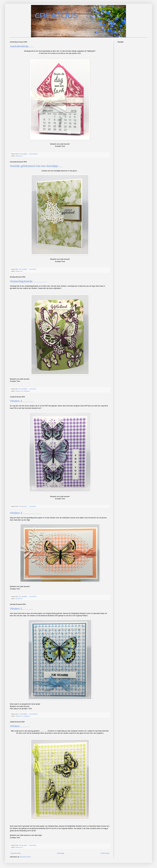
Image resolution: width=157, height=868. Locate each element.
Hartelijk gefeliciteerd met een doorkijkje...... (36, 166)
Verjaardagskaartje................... (28, 281)
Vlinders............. (20, 726)
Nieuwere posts (16, 853)
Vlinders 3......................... (25, 513)
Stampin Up (19, 156)
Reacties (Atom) (25, 857)
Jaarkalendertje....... (22, 46)
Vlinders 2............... (22, 609)
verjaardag (26, 391)
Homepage (61, 853)
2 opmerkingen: (33, 154)
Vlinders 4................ (22, 401)
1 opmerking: (33, 269)
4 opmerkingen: (33, 714)
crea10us (56, 15)
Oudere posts (105, 853)
